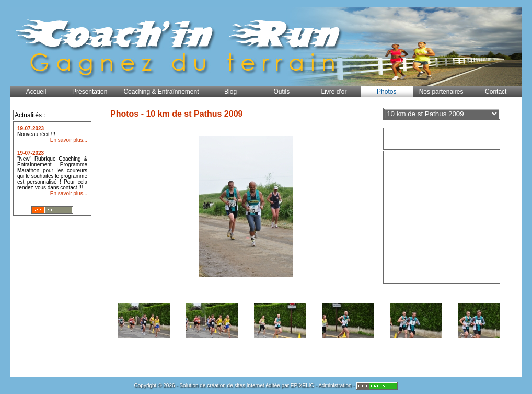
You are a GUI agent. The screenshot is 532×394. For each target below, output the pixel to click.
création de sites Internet (236, 385)
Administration (335, 385)
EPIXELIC (302, 385)
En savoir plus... (69, 140)
